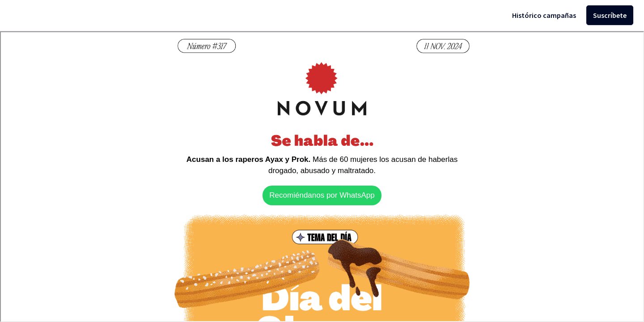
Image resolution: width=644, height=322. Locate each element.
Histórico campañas (544, 15)
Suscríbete (610, 15)
